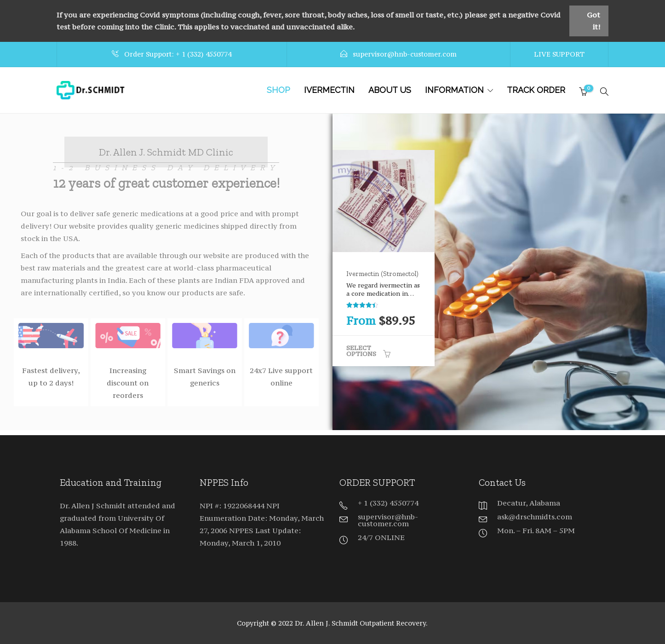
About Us (390, 90)
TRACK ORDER (536, 90)
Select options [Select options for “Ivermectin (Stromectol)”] (361, 351)
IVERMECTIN (329, 90)
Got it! (593, 21)
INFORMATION (454, 90)
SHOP (278, 90)
